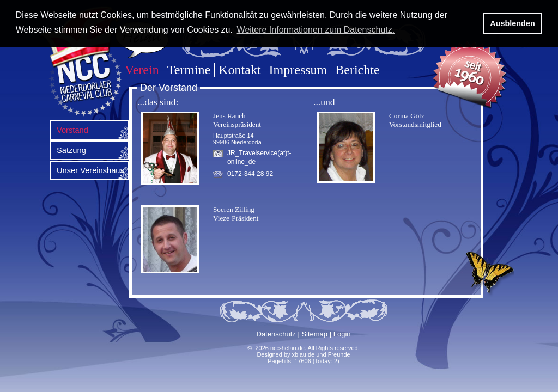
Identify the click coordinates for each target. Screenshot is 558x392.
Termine (189, 70)
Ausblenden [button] (512, 23)
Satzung (71, 150)
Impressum (298, 70)
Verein (142, 70)
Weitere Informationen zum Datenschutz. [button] (316, 30)
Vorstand (72, 130)
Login (342, 334)
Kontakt (239, 70)
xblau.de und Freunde (321, 354)
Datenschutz (276, 334)
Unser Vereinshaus (90, 170)
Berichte (357, 70)
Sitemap (314, 334)
